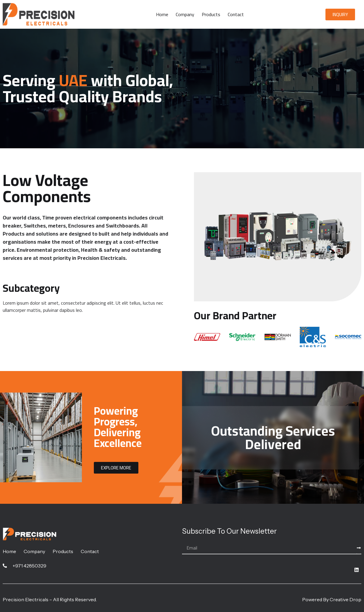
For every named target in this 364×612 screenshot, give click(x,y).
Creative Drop (345, 599)
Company (185, 14)
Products (211, 14)
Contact (236, 14)
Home (162, 14)
